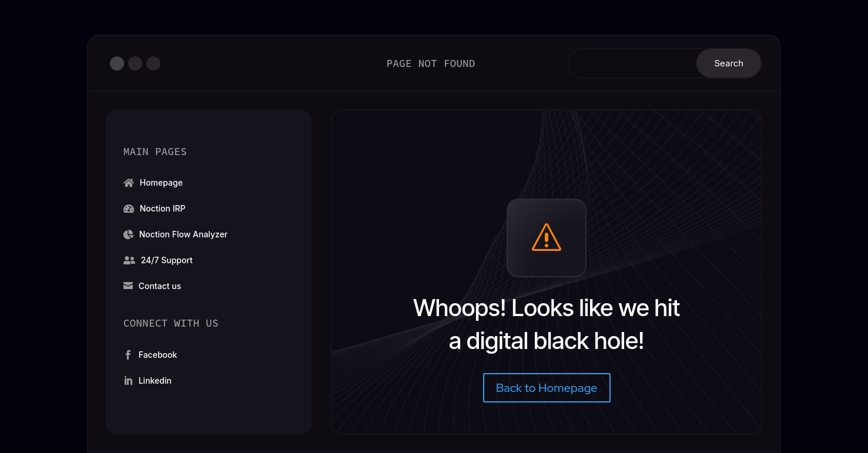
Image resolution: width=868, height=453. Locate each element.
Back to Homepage (547, 388)
